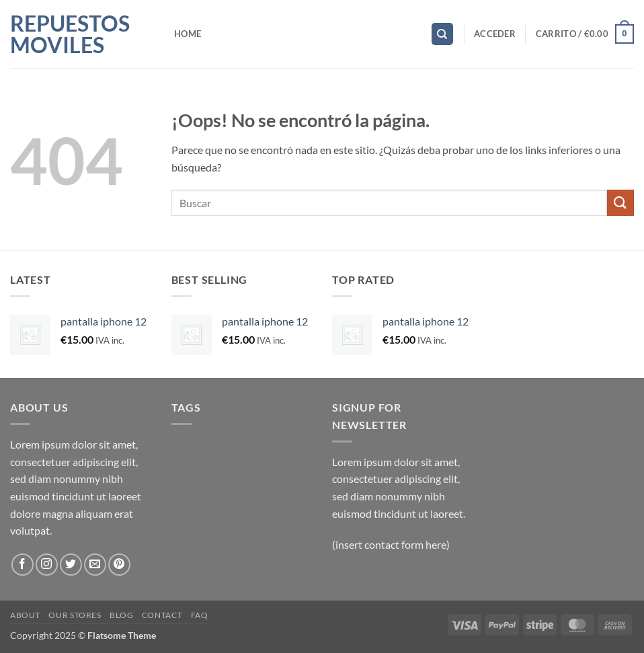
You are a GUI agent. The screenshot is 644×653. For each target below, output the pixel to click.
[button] (495, 34)
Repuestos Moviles (70, 34)
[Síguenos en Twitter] (71, 565)
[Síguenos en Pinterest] (119, 565)
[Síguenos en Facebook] (23, 565)
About (25, 615)
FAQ (200, 615)
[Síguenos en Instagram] (47, 565)
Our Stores (75, 615)
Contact (162, 615)
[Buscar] (442, 34)
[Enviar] (620, 203)
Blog (121, 615)
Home (188, 34)
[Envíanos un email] (95, 565)
